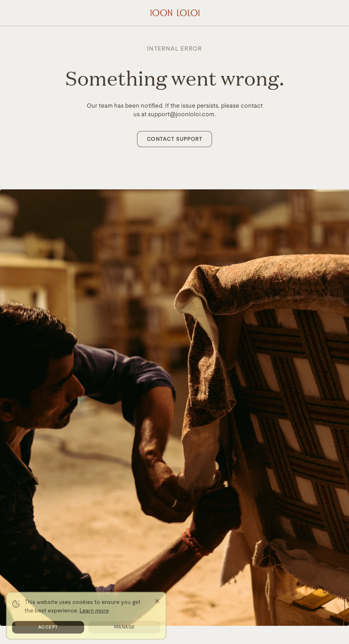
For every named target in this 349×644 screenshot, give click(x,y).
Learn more (94, 615)
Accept (48, 631)
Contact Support (175, 139)
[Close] (157, 605)
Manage (125, 631)
